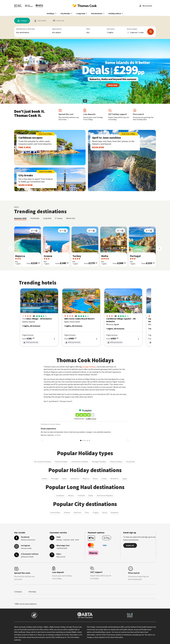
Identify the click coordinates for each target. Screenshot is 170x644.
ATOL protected (31, 342)
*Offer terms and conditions (25, 604)
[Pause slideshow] (85, 101)
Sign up (130, 545)
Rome (105, 512)
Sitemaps (32, 591)
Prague (96, 512)
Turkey (104, 478)
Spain (64, 478)
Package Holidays (99, 461)
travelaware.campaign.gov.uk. (134, 635)
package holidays (89, 367)
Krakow (67, 512)
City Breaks (130, 461)
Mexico (71, 495)
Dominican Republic (105, 495)
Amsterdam (55, 512)
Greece (45, 478)
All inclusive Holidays (43, 461)
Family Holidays (61, 461)
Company (18, 591)
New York (77, 512)
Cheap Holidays (116, 461)
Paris (87, 512)
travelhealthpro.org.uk (103, 632)
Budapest (115, 512)
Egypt (125, 478)
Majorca (86, 478)
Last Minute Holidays (80, 461)
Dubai (91, 495)
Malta (95, 478)
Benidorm (115, 478)
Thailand (81, 495)
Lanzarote (75, 478)
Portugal (55, 478)
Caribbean (60, 495)
